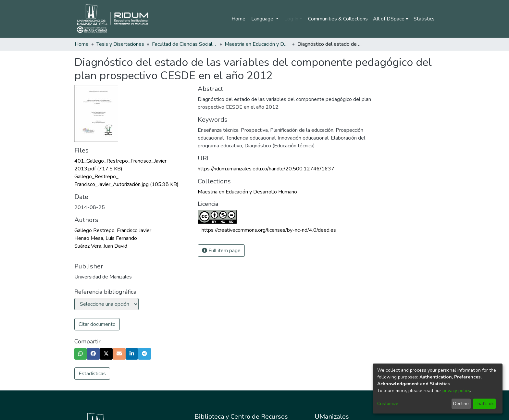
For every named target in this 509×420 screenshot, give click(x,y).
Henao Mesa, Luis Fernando (106, 238)
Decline (461, 404)
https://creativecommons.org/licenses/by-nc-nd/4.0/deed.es (269, 230)
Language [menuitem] (263, 19)
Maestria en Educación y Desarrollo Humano (257, 44)
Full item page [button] (221, 251)
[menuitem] (391, 19)
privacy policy (456, 391)
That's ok (484, 404)
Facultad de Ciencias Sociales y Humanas (184, 44)
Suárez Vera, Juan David (101, 246)
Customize (388, 404)
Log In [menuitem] (291, 19)
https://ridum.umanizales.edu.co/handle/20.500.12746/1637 (266, 169)
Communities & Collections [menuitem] (338, 19)
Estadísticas (92, 374)
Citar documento (97, 324)
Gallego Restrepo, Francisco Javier (113, 230)
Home (238, 19)
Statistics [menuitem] (424, 19)
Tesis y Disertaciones (120, 44)
